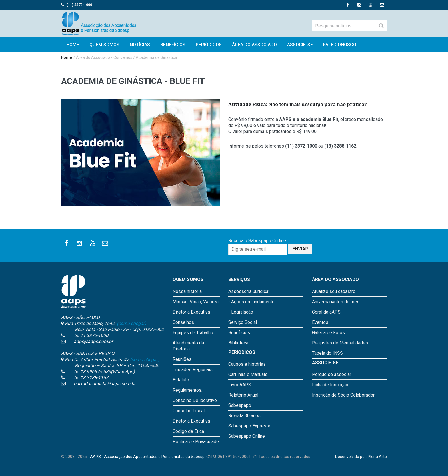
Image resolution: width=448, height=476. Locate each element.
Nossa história (187, 291)
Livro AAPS (240, 385)
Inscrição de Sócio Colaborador (343, 395)
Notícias (140, 45)
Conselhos (183, 322)
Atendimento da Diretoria (188, 346)
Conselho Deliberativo (195, 400)
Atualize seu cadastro (334, 291)
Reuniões (182, 359)
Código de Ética (188, 431)
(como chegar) (131, 323)
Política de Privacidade (196, 442)
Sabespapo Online (247, 436)
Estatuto (181, 380)
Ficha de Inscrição (330, 385)
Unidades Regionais (193, 370)
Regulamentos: (187, 390)
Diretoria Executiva (191, 312)
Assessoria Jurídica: (249, 291)
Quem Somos (104, 45)
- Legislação (241, 312)
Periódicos (209, 45)
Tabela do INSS (327, 353)
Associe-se (300, 45)
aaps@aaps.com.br (93, 341)
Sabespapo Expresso (250, 426)
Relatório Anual (243, 395)
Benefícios (173, 45)
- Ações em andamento (251, 302)
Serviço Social (243, 322)
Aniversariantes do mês (336, 302)
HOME (73, 45)
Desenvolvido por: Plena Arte (361, 457)
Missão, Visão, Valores (196, 302)
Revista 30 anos (244, 416)
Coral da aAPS (326, 312)
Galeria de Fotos (328, 333)
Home (67, 57)
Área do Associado (254, 45)
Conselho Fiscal (189, 411)
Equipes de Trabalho (193, 333)
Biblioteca (238, 343)
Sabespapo (240, 405)
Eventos (320, 322)
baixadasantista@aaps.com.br (105, 384)
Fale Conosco (340, 45)
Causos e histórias (247, 364)
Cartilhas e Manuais (248, 374)
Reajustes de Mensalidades (340, 343)
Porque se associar (332, 374)
